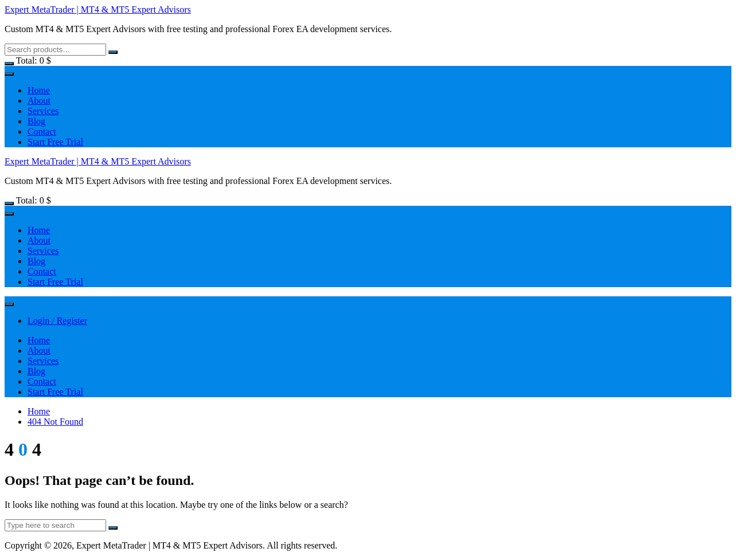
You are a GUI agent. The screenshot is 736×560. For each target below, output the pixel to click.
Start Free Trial (55, 142)
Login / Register (57, 321)
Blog (36, 121)
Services (43, 111)
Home (39, 90)
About (39, 101)
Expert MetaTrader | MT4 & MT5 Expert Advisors (98, 9)
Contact (42, 132)
